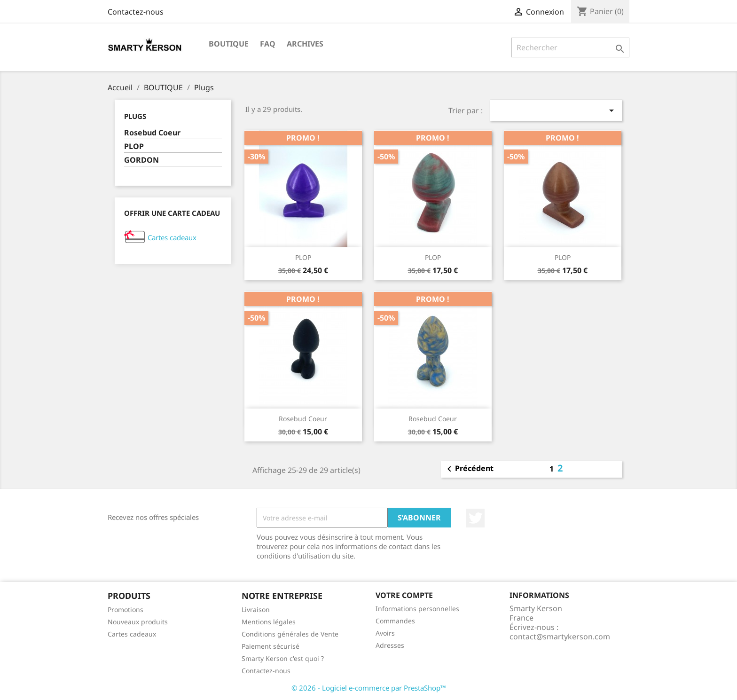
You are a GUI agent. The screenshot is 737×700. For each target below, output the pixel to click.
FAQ (268, 44)
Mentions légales (269, 622)
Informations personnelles (417, 609)
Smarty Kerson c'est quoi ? (283, 658)
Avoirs (385, 633)
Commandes (395, 621)
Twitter (475, 518)
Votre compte (404, 595)
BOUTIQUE (229, 44)
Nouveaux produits (138, 622)
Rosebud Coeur (152, 133)
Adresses (390, 645)
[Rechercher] (570, 47)
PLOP (134, 146)
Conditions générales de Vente (290, 634)
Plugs (135, 116)
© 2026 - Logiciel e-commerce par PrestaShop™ (369, 688)
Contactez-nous (136, 12)
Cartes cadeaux (172, 237)
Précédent (469, 469)
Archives (305, 44)
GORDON (141, 160)
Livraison (256, 610)
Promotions (125, 610)
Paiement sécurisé (270, 646)
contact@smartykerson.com (560, 637)
